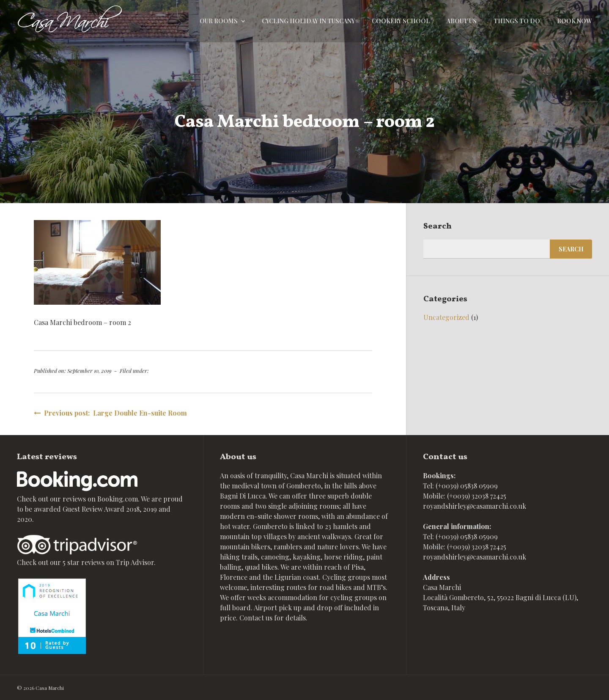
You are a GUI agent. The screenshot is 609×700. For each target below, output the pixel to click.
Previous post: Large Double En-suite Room (110, 413)
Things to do (517, 21)
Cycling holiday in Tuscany (308, 21)
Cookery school (401, 21)
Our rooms (219, 21)
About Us (462, 21)
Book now (575, 21)
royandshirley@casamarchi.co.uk (475, 506)
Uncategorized (446, 317)
